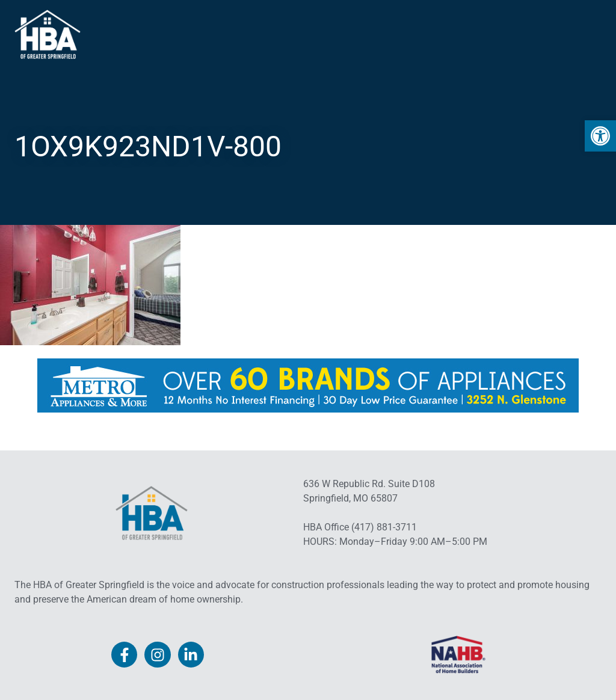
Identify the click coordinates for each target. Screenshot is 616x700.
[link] (600, 136)
